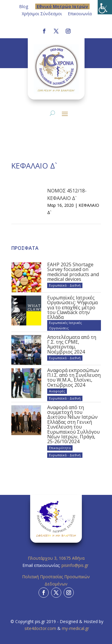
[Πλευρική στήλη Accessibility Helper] (105, 7)
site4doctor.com (40, 628)
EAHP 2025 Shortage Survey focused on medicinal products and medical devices (73, 272)
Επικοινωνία (80, 14)
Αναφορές (57, 391)
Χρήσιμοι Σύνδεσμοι (42, 14)
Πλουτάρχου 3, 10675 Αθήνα (56, 558)
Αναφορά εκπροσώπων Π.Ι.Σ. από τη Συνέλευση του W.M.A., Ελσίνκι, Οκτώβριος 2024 (74, 378)
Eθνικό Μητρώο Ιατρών (62, 6)
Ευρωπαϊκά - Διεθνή (65, 285)
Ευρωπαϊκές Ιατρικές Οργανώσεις (65, 325)
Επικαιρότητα (60, 448)
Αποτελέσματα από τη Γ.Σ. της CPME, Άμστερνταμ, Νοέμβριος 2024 (72, 344)
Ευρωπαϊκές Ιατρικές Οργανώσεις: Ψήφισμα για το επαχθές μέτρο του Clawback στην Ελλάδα (72, 308)
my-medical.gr (75, 628)
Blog (24, 6)
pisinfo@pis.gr (76, 565)
